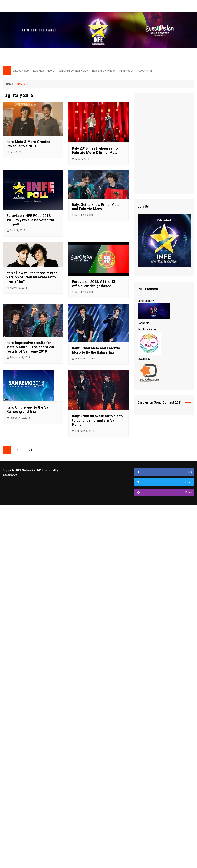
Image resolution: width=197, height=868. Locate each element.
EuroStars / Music (103, 71)
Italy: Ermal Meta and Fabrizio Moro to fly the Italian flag (96, 350)
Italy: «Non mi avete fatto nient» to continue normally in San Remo (98, 420)
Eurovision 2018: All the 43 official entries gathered (94, 284)
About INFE (145, 71)
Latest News (21, 71)
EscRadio (143, 323)
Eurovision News (44, 71)
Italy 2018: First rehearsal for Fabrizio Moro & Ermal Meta (96, 150)
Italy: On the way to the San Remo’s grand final (28, 409)
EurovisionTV (146, 301)
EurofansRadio (147, 329)
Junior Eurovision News (73, 71)
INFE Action (126, 71)
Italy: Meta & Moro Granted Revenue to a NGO (28, 144)
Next (29, 450)
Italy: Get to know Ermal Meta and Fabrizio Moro (96, 207)
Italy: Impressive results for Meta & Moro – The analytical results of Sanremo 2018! (30, 347)
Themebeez (10, 475)
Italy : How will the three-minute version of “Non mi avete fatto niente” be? (32, 277)
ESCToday (144, 359)
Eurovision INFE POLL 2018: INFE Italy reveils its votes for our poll (30, 220)
